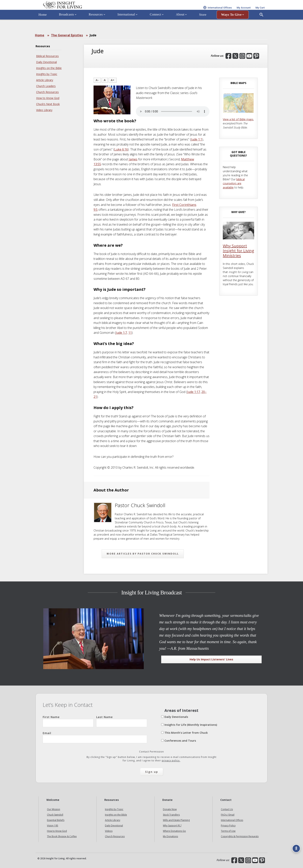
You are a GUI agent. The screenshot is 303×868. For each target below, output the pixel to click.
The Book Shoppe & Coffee (62, 836)
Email (95, 737)
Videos (109, 831)
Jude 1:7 (121, 333)
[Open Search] (261, 26)
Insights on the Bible (49, 68)
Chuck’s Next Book (48, 104)
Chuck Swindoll (55, 815)
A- (97, 80)
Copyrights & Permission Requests (240, 836)
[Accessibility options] (294, 846)
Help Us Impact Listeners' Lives (211, 659)
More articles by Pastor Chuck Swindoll (143, 554)
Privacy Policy (228, 826)
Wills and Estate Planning (176, 820)
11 (130, 333)
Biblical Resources (47, 56)
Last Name (122, 721)
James (133, 159)
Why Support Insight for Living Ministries (238, 251)
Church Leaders (46, 86)
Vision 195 (53, 826)
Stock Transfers (171, 815)
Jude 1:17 (194, 392)
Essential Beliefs (56, 820)
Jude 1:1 (197, 139)
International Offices (232, 820)
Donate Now (170, 809)
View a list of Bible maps (238, 119)
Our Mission (54, 809)
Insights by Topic (47, 74)
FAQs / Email (228, 815)
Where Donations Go (174, 831)
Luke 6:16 (121, 149)
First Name (68, 721)
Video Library (44, 110)
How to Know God (48, 98)
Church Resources (47, 92)
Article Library (45, 80)
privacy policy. (171, 761)
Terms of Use (228, 831)
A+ (113, 80)
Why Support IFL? (172, 826)
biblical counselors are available (234, 183)
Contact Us (227, 809)
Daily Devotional (46, 62)
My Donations (170, 836)
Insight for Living (82, 10)
